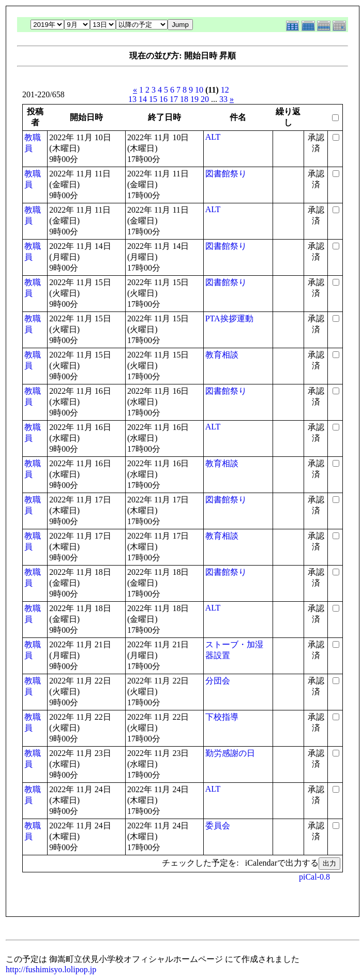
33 (223, 99)
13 (132, 99)
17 (174, 99)
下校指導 (222, 717)
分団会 (218, 681)
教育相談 (222, 355)
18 (184, 99)
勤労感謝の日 (230, 753)
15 (153, 99)
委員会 (218, 826)
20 (205, 99)
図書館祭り (226, 174)
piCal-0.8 (314, 877)
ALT (213, 137)
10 (199, 90)
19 (194, 99)
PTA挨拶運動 (229, 318)
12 (225, 90)
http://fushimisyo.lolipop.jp (51, 969)
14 (143, 99)
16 (163, 99)
